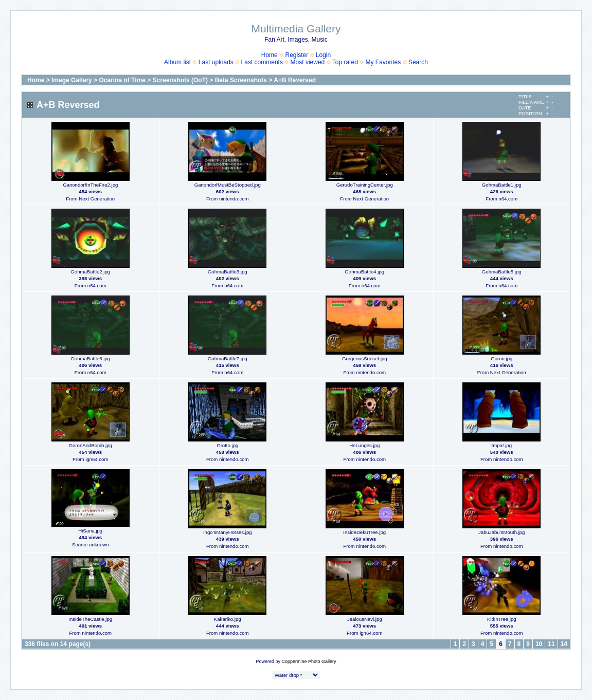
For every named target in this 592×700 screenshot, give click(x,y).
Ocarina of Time (122, 80)
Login (323, 55)
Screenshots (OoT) (180, 80)
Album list (177, 62)
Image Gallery (72, 80)
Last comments (262, 62)
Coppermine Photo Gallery (309, 661)
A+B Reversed (295, 80)
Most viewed (308, 62)
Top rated (345, 62)
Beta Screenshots (241, 80)
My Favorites (383, 62)
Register (297, 55)
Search (418, 62)
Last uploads (216, 62)
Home (270, 55)
